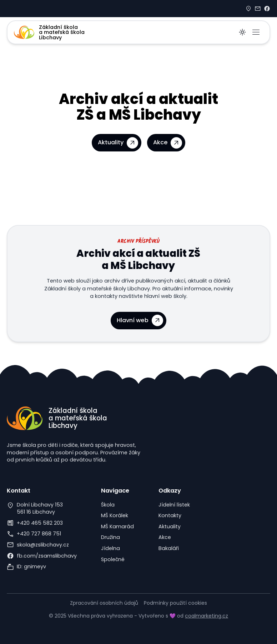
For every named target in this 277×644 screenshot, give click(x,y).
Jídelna (110, 548)
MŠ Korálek (115, 515)
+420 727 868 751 (39, 534)
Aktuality (170, 526)
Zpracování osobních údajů (104, 603)
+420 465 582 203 (40, 523)
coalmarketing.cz (207, 616)
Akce (165, 537)
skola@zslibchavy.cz (43, 545)
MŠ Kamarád (117, 526)
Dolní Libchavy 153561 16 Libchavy (40, 508)
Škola (108, 505)
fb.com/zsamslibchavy (47, 556)
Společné (113, 559)
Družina (110, 537)
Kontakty (170, 515)
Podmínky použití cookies (175, 603)
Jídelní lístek (174, 505)
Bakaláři (169, 548)
